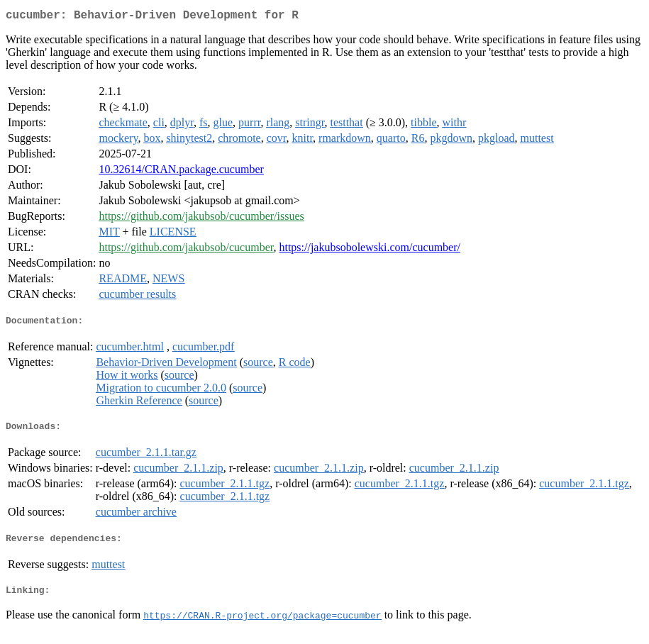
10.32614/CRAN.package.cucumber (181, 172)
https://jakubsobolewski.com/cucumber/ (370, 250)
